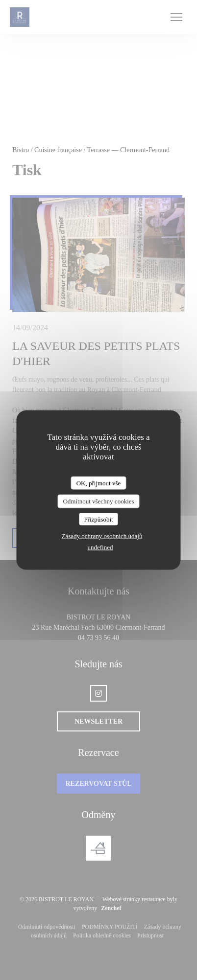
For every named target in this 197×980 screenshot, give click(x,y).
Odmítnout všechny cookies (98, 501)
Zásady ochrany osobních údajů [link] (102, 536)
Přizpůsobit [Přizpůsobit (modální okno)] (98, 519)
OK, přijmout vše (99, 483)
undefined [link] (100, 547)
